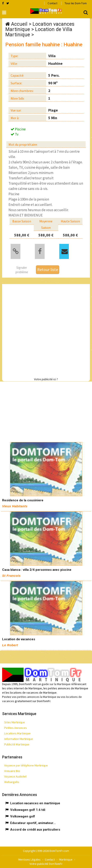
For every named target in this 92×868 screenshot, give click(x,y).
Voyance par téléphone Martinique (26, 765)
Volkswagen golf (23, 816)
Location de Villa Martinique (39, 32)
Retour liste (48, 269)
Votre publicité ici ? (46, 379)
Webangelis (12, 782)
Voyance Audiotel (15, 776)
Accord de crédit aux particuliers (35, 830)
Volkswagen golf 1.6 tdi (28, 810)
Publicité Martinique (17, 744)
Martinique (66, 860)
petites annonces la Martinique (37, 697)
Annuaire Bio (12, 771)
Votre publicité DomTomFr (46, 864)
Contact (52, 3)
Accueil (19, 24)
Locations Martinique (17, 733)
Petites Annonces (16, 728)
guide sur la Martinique (56, 684)
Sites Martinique (15, 722)
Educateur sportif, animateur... (33, 823)
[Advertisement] (46, 330)
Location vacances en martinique (35, 803)
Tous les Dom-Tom (76, 3)
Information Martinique (19, 739)
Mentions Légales (29, 860)
